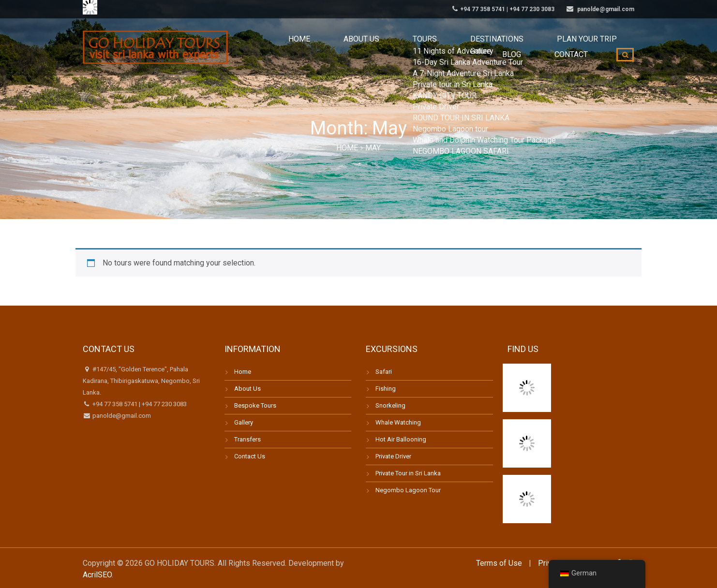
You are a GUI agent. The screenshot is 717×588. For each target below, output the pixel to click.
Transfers (247, 439)
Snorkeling (390, 405)
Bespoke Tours (255, 405)
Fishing (386, 389)
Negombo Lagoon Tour (408, 490)
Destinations (411, 48)
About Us (247, 389)
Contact (579, 48)
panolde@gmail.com (121, 416)
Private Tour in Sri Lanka (408, 473)
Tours (356, 48)
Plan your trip (481, 48)
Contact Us (250, 456)
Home (263, 48)
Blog (535, 48)
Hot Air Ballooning (401, 439)
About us (308, 48)
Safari (384, 372)
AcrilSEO (97, 575)
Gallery (244, 422)
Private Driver (393, 456)
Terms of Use (499, 563)
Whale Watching (398, 422)
